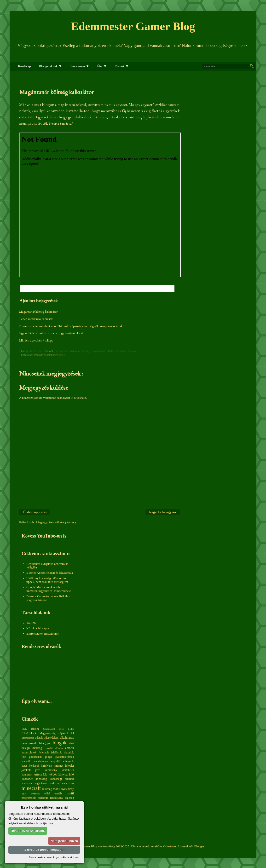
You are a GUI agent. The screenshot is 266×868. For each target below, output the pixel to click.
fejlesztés (44, 753)
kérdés (53, 774)
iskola (69, 765)
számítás (122, 351)
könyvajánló (66, 774)
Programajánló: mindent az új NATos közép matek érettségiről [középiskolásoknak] (71, 326)
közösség (41, 779)
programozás (29, 798)
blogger (45, 743)
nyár (24, 794)
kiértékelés (68, 770)
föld (24, 757)
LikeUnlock (29, 733)
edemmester (62, 351)
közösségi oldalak (62, 779)
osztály (58, 794)
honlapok (34, 766)
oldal (47, 794)
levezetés (27, 783)
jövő (38, 770)
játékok (26, 770)
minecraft (31, 788)
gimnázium (35, 757)
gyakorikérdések (65, 757)
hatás (24, 766)
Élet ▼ (102, 66)
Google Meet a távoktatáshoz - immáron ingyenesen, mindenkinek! (49, 589)
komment (27, 775)
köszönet (27, 779)
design (26, 748)
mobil (57, 789)
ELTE (71, 729)
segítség (69, 798)
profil (70, 793)
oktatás (111, 351)
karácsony (51, 770)
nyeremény (68, 789)
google (48, 757)
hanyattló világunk (62, 761)
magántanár (99, 351)
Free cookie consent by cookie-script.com (55, 857)
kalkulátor (76, 351)
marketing (55, 783)
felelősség (57, 753)
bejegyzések (29, 743)
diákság (37, 748)
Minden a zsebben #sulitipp (36, 340)
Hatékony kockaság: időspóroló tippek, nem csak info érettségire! (47, 580)
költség (87, 351)
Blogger (199, 846)
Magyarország (48, 733)
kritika (38, 774)
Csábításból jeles (53, 729)
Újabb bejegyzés (35, 512)
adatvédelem (51, 738)
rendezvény (57, 798)
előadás (59, 748)
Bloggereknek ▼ (50, 66)
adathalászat (28, 738)
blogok (60, 743)
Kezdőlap (24, 66)
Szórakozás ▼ (79, 66)
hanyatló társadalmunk (35, 761)
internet (58, 766)
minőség (47, 789)
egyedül (49, 748)
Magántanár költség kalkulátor (38, 312)
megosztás (68, 783)
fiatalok (69, 752)
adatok (39, 738)
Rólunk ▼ (122, 66)
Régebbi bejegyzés (163, 512)
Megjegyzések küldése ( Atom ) (56, 522)
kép (45, 775)
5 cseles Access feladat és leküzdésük (50, 573)
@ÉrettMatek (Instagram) (42, 634)
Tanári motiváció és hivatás (36, 319)
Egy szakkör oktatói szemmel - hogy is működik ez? (51, 333)
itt (72, 398)
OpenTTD (66, 733)
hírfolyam (46, 766)
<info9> (31, 623)
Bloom (35, 729)
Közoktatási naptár (38, 628)
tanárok (133, 351)
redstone (43, 798)
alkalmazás (67, 738)
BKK (24, 729)
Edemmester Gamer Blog (133, 26)
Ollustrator (170, 846)
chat (72, 744)
